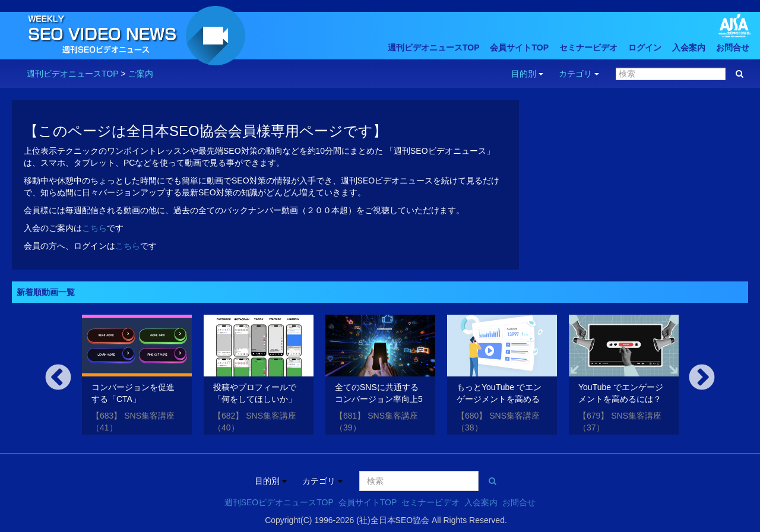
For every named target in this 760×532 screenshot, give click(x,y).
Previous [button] (58, 378)
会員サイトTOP (519, 47)
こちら (94, 228)
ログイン (645, 47)
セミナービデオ (588, 47)
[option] (137, 377)
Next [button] (702, 378)
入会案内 (689, 47)
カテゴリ (579, 74)
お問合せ (733, 47)
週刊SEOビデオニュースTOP (279, 502)
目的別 (527, 74)
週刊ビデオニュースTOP (434, 47)
